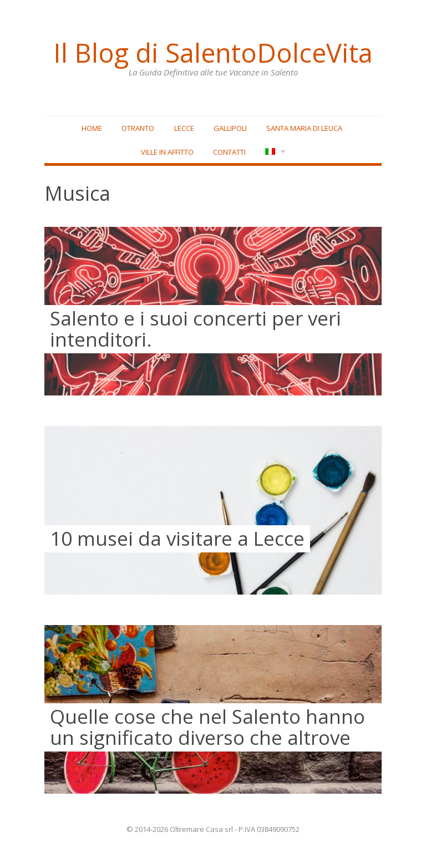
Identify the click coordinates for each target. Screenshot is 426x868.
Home (92, 128)
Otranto (138, 128)
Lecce (184, 128)
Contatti (229, 152)
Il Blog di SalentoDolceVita (213, 53)
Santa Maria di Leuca (304, 128)
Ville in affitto (167, 152)
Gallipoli (230, 128)
